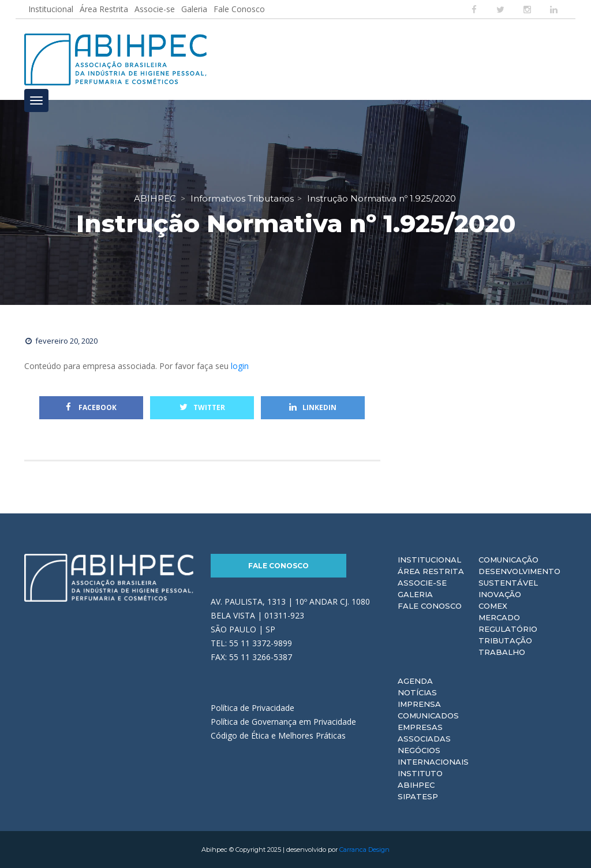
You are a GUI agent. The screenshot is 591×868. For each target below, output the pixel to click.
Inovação (500, 594)
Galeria (194, 9)
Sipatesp (418, 796)
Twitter (202, 407)
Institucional (51, 9)
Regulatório (508, 629)
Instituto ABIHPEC (420, 779)
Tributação (505, 640)
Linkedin (313, 407)
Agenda (415, 681)
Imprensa (419, 704)
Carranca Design (364, 850)
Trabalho (502, 652)
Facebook (91, 407)
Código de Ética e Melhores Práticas (278, 735)
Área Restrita (104, 9)
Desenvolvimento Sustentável (519, 577)
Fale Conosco (239, 9)
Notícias (417, 692)
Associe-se (155, 9)
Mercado (499, 617)
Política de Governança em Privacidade (283, 722)
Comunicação (508, 560)
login (240, 366)
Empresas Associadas (424, 733)
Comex (493, 606)
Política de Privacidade (253, 708)
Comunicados (428, 716)
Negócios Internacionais (433, 756)
